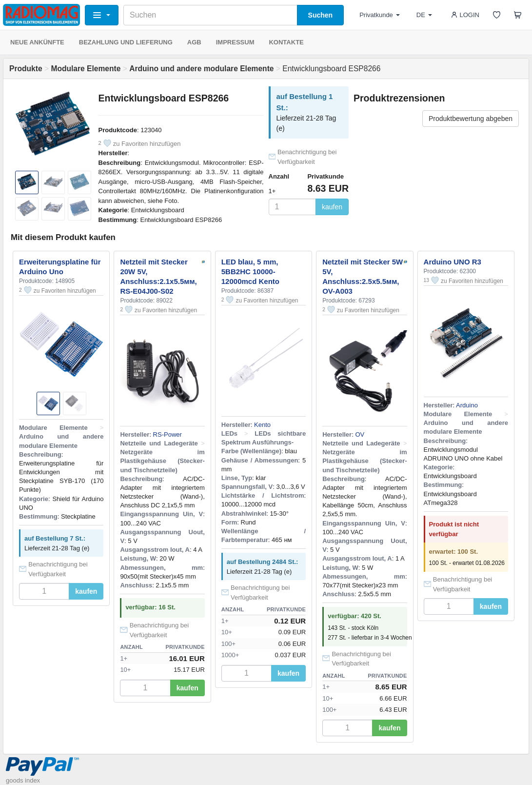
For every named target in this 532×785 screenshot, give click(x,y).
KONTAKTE (286, 42)
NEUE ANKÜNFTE (37, 42)
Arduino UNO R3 (453, 262)
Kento (262, 425)
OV (360, 434)
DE (424, 15)
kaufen (332, 207)
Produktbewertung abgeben (471, 119)
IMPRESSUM (235, 42)
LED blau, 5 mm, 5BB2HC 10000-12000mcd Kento (250, 272)
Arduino (467, 405)
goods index (23, 780)
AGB (194, 42)
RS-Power (167, 434)
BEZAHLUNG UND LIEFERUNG (126, 42)
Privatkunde (380, 15)
